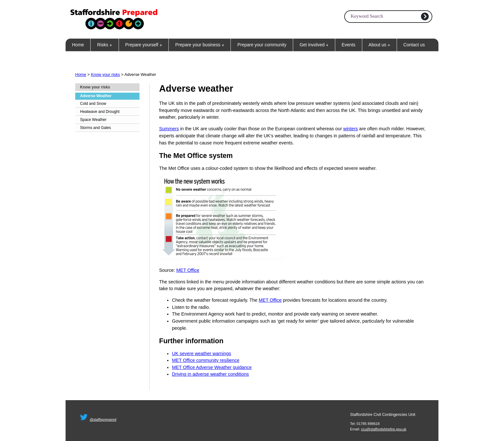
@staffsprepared (103, 419)
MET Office (188, 270)
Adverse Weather (96, 96)
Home (78, 45)
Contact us (414, 45)
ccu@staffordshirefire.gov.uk (384, 429)
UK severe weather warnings (202, 354)
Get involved (315, 45)
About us (381, 45)
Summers (169, 129)
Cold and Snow (93, 104)
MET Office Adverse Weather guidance (212, 367)
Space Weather (93, 120)
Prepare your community (262, 45)
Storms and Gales (95, 128)
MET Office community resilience (206, 360)
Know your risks (105, 74)
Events (349, 45)
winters (351, 129)
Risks (106, 45)
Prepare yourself (145, 45)
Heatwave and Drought (100, 112)
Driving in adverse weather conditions (210, 374)
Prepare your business (201, 45)
